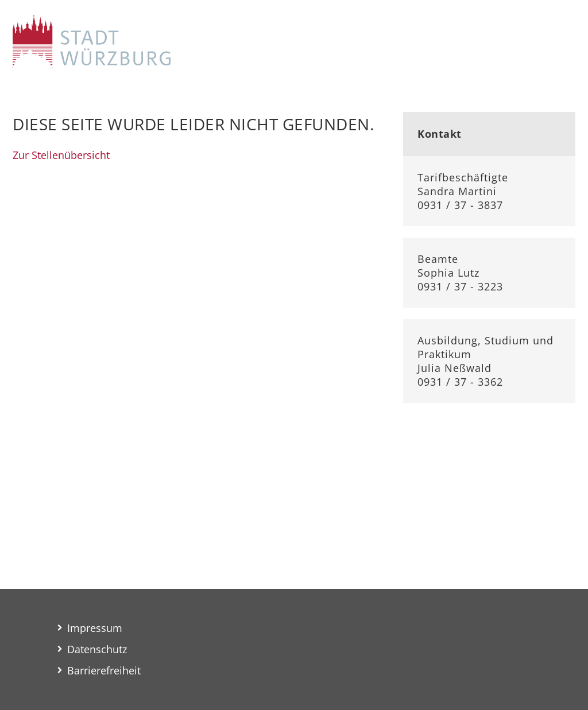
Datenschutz (97, 649)
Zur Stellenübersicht (61, 155)
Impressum (95, 628)
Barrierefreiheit (104, 670)
